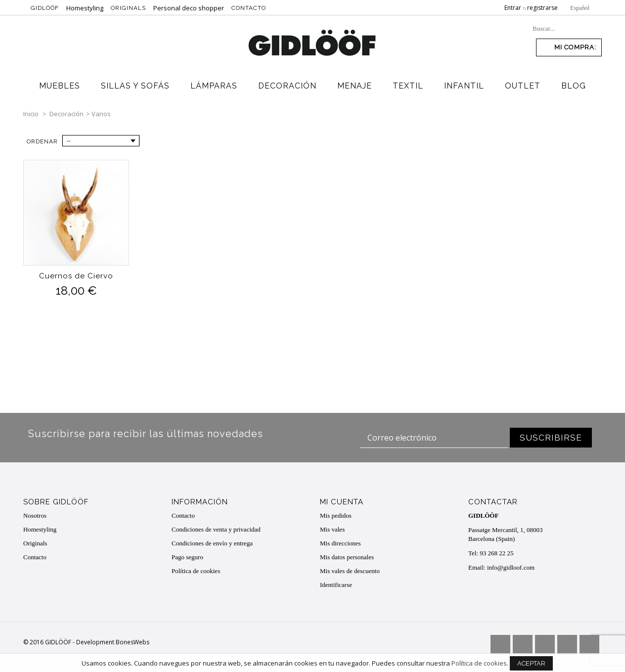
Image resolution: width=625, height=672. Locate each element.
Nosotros (35, 515)
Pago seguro (187, 557)
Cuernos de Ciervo (76, 276)
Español (580, 8)
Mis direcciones (340, 543)
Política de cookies (196, 571)
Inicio (31, 114)
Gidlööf (45, 8)
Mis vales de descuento (350, 571)
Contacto (249, 8)
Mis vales (332, 529)
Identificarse (336, 585)
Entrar (513, 8)
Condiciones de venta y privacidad (216, 529)
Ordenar (42, 141)
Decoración (67, 114)
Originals (128, 8)
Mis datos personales (347, 557)
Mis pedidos (336, 515)
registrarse (542, 8)
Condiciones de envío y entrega (212, 543)
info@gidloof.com (511, 567)
